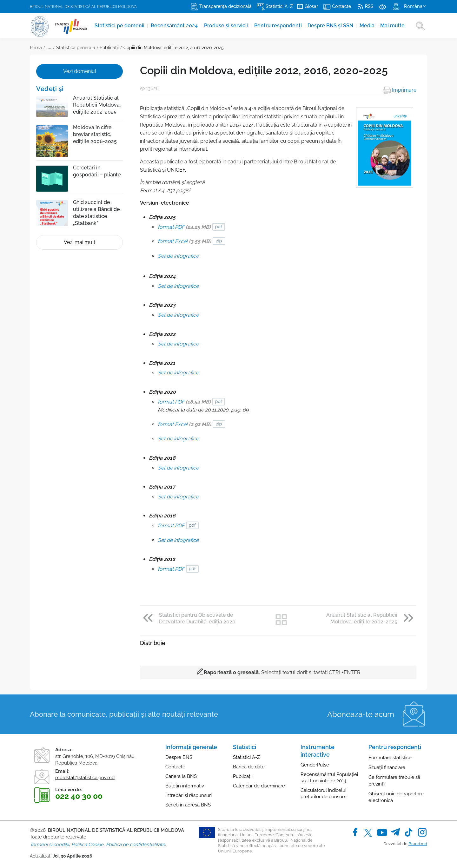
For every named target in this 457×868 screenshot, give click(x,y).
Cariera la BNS (181, 776)
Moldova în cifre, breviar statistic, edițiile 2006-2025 (95, 134)
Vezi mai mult (79, 242)
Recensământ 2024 (171, 26)
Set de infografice (178, 256)
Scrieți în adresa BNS (188, 805)
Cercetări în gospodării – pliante (97, 171)
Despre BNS (179, 757)
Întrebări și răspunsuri (189, 795)
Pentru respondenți (275, 26)
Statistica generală (76, 48)
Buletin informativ (185, 786)
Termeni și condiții (49, 845)
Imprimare (400, 90)
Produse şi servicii (223, 26)
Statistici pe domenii (116, 26)
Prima (36, 48)
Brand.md (418, 844)
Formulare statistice (390, 758)
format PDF (184, 227)
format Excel (184, 241)
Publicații (109, 48)
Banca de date (249, 767)
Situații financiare (387, 767)
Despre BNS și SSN (329, 26)
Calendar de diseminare (259, 786)
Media (365, 26)
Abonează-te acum (361, 714)
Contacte (175, 767)
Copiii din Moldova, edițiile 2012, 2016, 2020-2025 (174, 48)
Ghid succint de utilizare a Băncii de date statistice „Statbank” (96, 213)
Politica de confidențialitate (136, 845)
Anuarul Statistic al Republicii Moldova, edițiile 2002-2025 (97, 105)
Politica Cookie (87, 845)
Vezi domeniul (80, 71)
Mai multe (390, 26)
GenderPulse (315, 765)
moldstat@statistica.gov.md (85, 778)
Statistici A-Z (246, 757)
